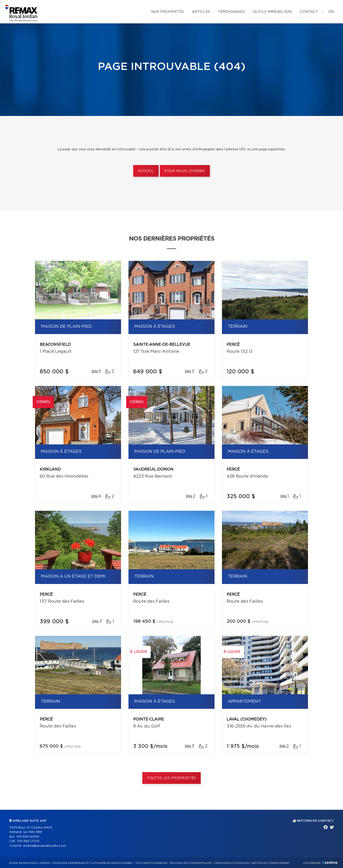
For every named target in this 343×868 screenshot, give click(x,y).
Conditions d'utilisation (231, 863)
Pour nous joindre (185, 171)
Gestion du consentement (271, 863)
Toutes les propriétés (172, 778)
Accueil (146, 171)
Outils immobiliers (272, 12)
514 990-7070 (28, 841)
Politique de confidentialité (191, 863)
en (331, 12)
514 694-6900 (28, 837)
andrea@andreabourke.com (45, 846)
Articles (201, 12)
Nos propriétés (168, 12)
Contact (309, 12)
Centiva (330, 863)
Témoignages (231, 12)
